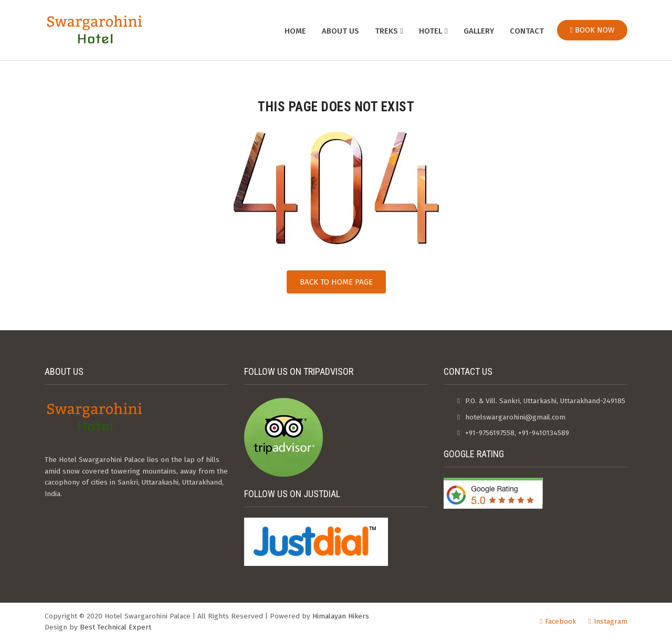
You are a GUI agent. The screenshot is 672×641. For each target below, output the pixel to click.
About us (340, 31)
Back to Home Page (336, 282)
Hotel (430, 31)
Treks (386, 31)
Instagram (611, 621)
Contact (527, 31)
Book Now (592, 30)
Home (295, 31)
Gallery (479, 31)
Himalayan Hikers (341, 616)
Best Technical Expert (115, 627)
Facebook (560, 621)
